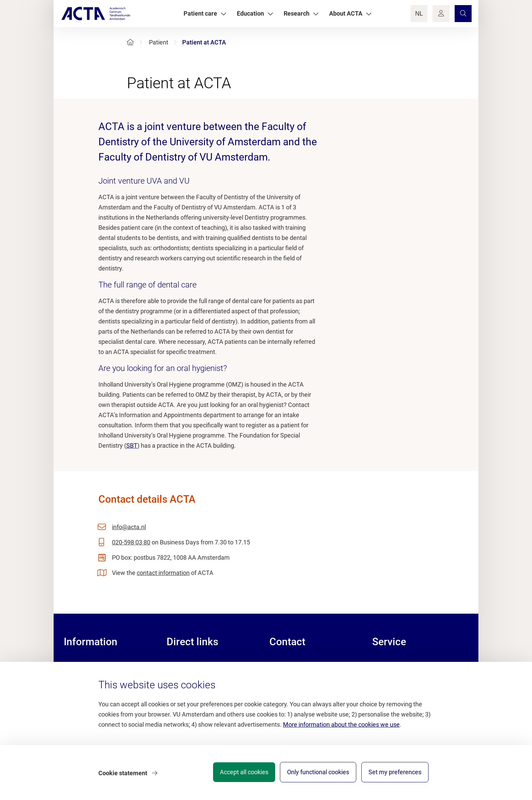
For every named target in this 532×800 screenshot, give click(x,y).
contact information (163, 573)
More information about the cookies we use (341, 727)
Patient (159, 42)
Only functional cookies (315, 774)
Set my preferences (395, 774)
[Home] (130, 42)
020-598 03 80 (131, 542)
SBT (132, 445)
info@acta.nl (129, 527)
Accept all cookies (238, 774)
